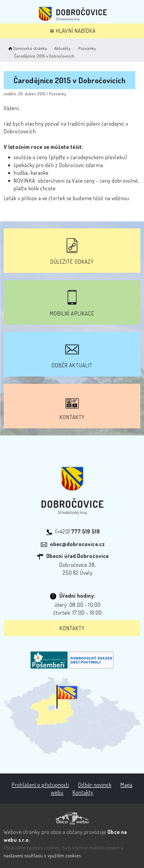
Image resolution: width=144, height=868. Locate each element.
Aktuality (62, 48)
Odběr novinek (95, 785)
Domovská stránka (27, 48)
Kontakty (72, 628)
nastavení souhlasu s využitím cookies (42, 855)
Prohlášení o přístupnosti (40, 785)
